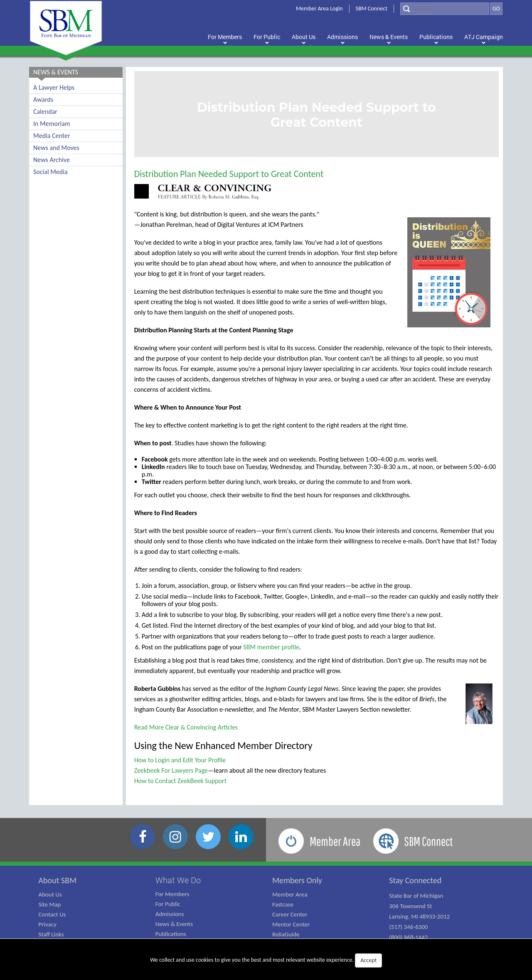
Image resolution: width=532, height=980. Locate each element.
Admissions (170, 914)
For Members (172, 894)
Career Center (290, 914)
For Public (168, 904)
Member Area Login (319, 9)
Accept (368, 960)
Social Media (50, 172)
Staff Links (51, 934)
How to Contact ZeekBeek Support (180, 781)
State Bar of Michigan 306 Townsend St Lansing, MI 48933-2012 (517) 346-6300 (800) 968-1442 (419, 916)
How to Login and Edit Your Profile (180, 760)
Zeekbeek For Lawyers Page (171, 770)
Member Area (290, 894)
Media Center (52, 136)
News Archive (52, 160)
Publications (171, 934)
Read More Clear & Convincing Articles (186, 727)
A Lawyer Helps (54, 87)
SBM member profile (271, 647)
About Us (50, 894)
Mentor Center (291, 924)
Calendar (45, 112)
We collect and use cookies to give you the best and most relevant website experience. (266, 960)
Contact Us (52, 914)
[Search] (445, 9)
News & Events (174, 924)
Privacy (48, 924)
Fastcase (283, 904)
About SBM (58, 880)
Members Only (297, 880)
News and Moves (56, 148)
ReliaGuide (286, 934)
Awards (43, 99)
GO (496, 9)
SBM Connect (372, 9)
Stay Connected (415, 880)
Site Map (50, 904)
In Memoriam (52, 124)
